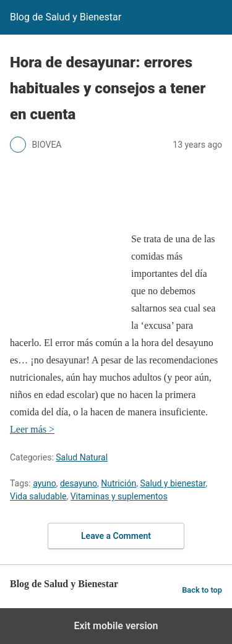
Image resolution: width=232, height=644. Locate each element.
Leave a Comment (116, 536)
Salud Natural (82, 457)
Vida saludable (38, 496)
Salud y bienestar (173, 483)
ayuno (45, 483)
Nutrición (118, 483)
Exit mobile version (116, 626)
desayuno (79, 483)
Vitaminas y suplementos (119, 496)
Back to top (202, 590)
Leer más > (32, 429)
